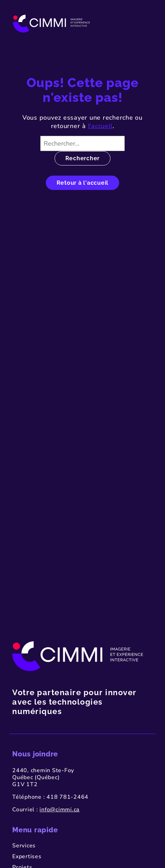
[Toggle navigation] (145, 24)
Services (24, 846)
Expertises (27, 856)
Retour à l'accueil (83, 183)
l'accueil (100, 126)
